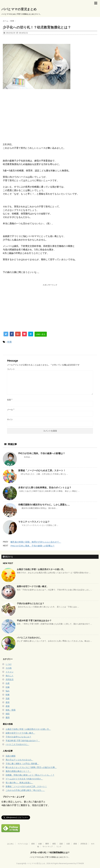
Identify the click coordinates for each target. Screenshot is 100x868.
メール (11, 410)
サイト (10, 419)
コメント (11, 369)
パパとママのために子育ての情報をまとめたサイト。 (50, 857)
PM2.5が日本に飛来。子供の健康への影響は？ (42, 453)
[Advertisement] (24, 307)
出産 (8, 683)
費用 (8, 718)
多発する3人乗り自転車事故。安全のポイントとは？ (45, 487)
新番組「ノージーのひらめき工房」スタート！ (42, 470)
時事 (10, 342)
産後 (8, 706)
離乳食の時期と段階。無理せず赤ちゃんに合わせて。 (36, 542)
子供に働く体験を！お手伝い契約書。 (22, 764)
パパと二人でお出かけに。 (29, 638)
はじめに (11, 844)
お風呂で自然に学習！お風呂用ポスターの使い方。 (41, 569)
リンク (59, 846)
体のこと (10, 676)
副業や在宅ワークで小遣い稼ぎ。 (33, 586)
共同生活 (10, 679)
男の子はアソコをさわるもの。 (19, 760)
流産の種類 (11, 756)
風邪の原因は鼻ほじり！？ (18, 771)
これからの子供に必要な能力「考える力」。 (25, 790)
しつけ (9, 664)
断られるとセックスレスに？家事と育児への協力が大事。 (31, 767)
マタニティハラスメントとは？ (34, 522)
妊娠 (8, 687)
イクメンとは (23, 844)
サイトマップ (48, 846)
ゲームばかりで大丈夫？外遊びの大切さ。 (24, 779)
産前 (8, 702)
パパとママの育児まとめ (19, 9)
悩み (8, 691)
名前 (10, 400)
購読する (8, 557)
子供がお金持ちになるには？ (31, 603)
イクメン (10, 672)
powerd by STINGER (75, 863)
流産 (8, 698)
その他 (9, 668)
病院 (8, 714)
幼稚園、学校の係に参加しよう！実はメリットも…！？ (30, 775)
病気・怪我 (11, 710)
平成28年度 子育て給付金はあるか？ (35, 621)
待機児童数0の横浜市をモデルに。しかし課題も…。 (45, 505)
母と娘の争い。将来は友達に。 (19, 783)
